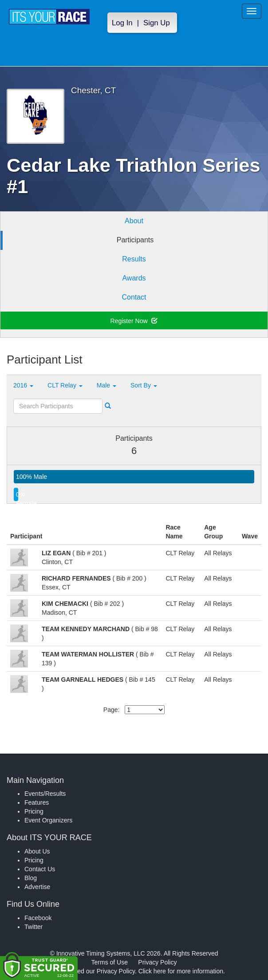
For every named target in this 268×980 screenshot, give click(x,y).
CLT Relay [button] (65, 385)
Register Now (134, 321)
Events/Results (45, 794)
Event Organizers (48, 820)
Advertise (37, 887)
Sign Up (157, 23)
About (134, 221)
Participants (135, 240)
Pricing (34, 811)
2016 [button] (23, 385)
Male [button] (106, 385)
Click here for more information (181, 971)
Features (37, 802)
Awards (134, 278)
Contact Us (40, 869)
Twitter (33, 927)
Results (134, 259)
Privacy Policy (157, 962)
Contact (134, 297)
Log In (122, 23)
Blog (31, 878)
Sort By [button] (144, 385)
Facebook (38, 918)
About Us (37, 851)
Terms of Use (110, 962)
